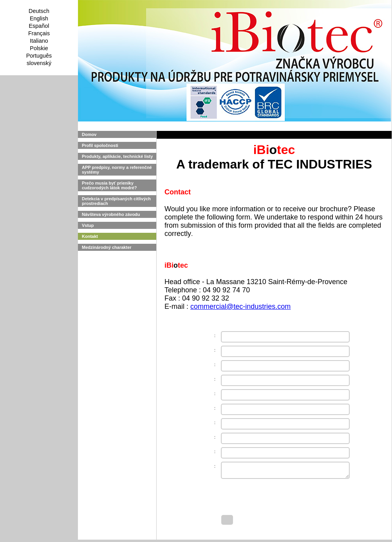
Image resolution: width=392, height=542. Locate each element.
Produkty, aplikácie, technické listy (117, 156)
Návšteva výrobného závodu (111, 214)
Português (39, 56)
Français (39, 33)
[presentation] (281, 498)
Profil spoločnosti (100, 145)
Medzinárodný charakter (107, 247)
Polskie (39, 48)
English (39, 18)
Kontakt (90, 236)
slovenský (39, 63)
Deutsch (39, 11)
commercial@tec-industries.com (240, 306)
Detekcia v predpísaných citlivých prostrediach (116, 201)
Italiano (39, 41)
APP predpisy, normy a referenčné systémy (117, 170)
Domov (89, 134)
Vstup (88, 225)
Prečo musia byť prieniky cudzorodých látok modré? (109, 185)
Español (39, 26)
